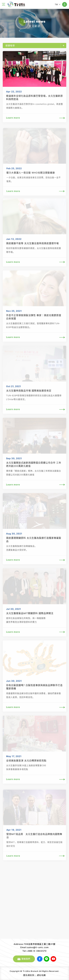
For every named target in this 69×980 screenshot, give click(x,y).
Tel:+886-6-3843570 (35, 951)
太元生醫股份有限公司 (16, 4)
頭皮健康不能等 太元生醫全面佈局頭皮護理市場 (32, 244)
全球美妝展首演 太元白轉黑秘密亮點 (26, 761)
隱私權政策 (29, 975)
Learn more (34, 118)
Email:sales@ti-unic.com (35, 947)
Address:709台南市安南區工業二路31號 (34, 944)
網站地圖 (41, 975)
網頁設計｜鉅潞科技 (46, 975)
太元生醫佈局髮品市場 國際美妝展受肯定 (29, 391)
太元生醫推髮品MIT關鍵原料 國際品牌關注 (30, 613)
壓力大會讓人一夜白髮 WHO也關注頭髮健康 (31, 174)
